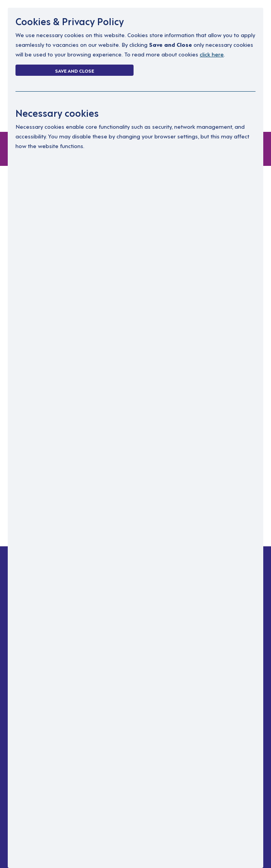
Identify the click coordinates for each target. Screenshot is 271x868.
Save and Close (75, 70)
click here (212, 54)
